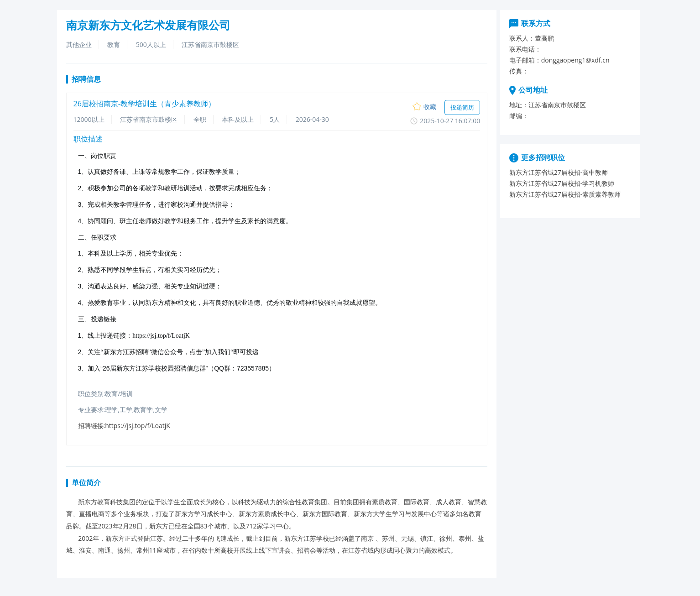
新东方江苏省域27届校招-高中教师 (559, 172)
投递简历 (462, 107)
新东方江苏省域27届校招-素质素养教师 (565, 194)
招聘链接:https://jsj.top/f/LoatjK (124, 426)
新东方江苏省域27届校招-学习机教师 (562, 183)
